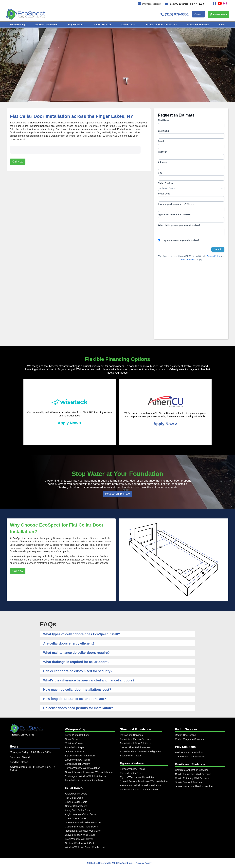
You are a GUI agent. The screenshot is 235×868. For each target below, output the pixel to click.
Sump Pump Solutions (77, 735)
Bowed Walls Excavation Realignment (141, 751)
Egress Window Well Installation (82, 768)
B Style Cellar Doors (76, 802)
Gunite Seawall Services (189, 782)
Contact (198, 14)
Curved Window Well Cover (80, 835)
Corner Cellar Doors (76, 806)
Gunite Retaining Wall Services (192, 778)
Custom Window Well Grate (80, 843)
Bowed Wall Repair (131, 756)
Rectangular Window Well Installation (85, 776)
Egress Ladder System (77, 764)
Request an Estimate (117, 494)
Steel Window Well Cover (79, 839)
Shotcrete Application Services (192, 770)
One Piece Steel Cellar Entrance (83, 822)
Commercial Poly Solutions (190, 757)
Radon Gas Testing (186, 735)
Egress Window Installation (80, 756)
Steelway (34, 123)
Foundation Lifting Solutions (135, 743)
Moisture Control (74, 743)
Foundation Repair (75, 747)
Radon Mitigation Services (189, 739)
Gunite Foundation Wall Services (193, 774)
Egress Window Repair (78, 760)
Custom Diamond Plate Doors (81, 827)
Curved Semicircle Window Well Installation (89, 772)
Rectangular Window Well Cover (83, 831)
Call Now (18, 150)
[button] (219, 14)
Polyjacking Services (131, 735)
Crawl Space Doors (76, 818)
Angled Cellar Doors (76, 794)
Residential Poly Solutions (189, 752)
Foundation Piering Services (136, 739)
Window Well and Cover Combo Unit (85, 847)
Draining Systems (75, 751)
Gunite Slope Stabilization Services (194, 786)
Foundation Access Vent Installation (84, 780)
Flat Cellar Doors (74, 798)
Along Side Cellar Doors (78, 810)
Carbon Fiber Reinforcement (136, 747)
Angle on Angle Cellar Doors (80, 814)
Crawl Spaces (73, 739)
